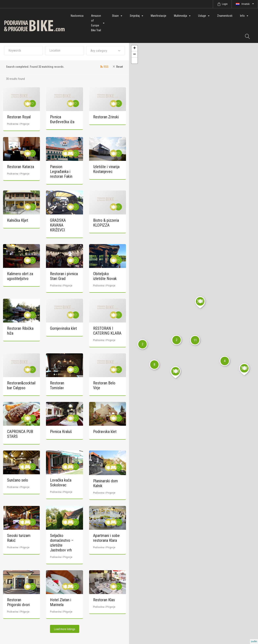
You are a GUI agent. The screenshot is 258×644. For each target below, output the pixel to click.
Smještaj (135, 16)
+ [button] (135, 48)
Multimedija (180, 16)
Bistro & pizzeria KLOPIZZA (106, 223)
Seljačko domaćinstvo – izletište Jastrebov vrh (62, 543)
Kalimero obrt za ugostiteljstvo (20, 276)
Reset (120, 67)
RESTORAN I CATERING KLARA (107, 331)
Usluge (202, 16)
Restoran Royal (19, 117)
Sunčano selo (18, 480)
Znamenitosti (225, 16)
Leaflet (254, 641)
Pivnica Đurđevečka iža (62, 119)
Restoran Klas (104, 600)
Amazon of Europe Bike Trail (96, 23)
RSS (106, 67)
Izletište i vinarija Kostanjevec (106, 169)
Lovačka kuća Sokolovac (61, 483)
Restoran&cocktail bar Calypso (21, 385)
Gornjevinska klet (63, 328)
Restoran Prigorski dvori (18, 602)
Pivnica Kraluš (61, 432)
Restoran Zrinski (106, 117)
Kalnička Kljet (18, 220)
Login (225, 4)
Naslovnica (77, 16)
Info (242, 16)
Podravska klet (105, 432)
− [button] (134, 54)
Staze (115, 16)
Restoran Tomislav (57, 385)
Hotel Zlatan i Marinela (61, 602)
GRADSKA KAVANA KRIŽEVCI (58, 225)
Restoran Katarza (21, 167)
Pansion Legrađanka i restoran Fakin (61, 172)
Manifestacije (159, 16)
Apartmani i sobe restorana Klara (106, 538)
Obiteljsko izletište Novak (105, 276)
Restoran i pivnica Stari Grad (64, 276)
